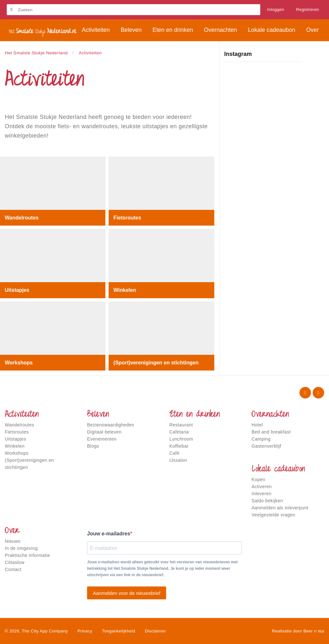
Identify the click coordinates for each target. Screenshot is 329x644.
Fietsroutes (127, 217)
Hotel (257, 425)
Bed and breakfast (271, 432)
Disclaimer (155, 631)
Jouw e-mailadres (109, 534)
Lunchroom (181, 439)
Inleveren (262, 494)
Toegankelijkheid (119, 631)
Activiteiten (22, 415)
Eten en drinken (195, 415)
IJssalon (178, 460)
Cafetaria (179, 432)
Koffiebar (179, 446)
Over (12, 531)
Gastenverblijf (266, 446)
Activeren (262, 487)
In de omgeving (21, 548)
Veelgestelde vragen (273, 515)
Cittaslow (15, 562)
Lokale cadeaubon (278, 470)
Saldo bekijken (267, 501)
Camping (261, 439)
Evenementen (102, 439)
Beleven (98, 415)
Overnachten (270, 415)
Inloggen (276, 9)
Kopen (258, 479)
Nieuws (13, 541)
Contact (13, 569)
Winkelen (125, 290)
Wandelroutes (22, 217)
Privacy (85, 631)
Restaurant (181, 425)
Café (174, 453)
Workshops (19, 362)
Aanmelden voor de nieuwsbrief (127, 593)
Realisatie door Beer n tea (298, 631)
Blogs (93, 446)
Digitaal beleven (104, 432)
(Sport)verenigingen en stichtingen (156, 362)
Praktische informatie (27, 555)
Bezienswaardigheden (111, 425)
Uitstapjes (17, 290)
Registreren (307, 9)
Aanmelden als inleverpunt (280, 508)
